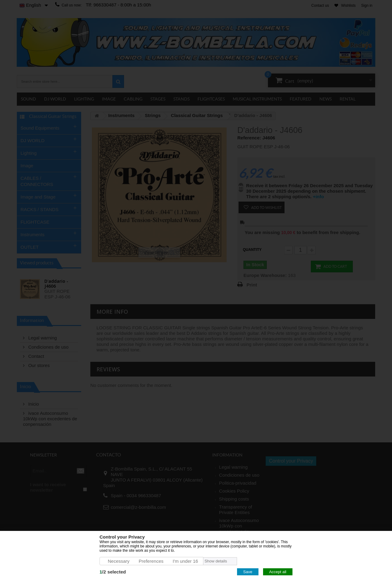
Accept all (278, 572)
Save (248, 572)
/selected (113, 572)
